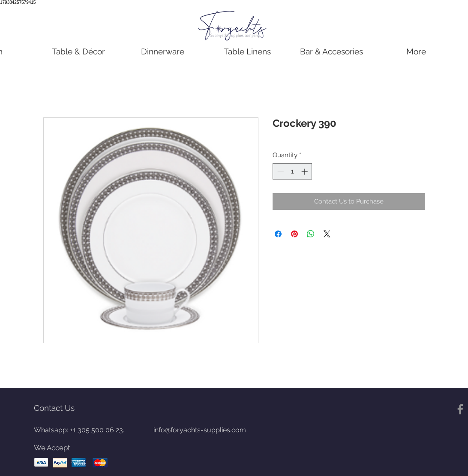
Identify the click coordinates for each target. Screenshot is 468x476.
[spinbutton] (292, 172)
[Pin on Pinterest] (294, 234)
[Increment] (305, 172)
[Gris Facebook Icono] (460, 409)
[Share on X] (327, 234)
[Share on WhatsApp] (311, 234)
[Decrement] (280, 172)
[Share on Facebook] (278, 234)
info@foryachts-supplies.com (200, 430)
